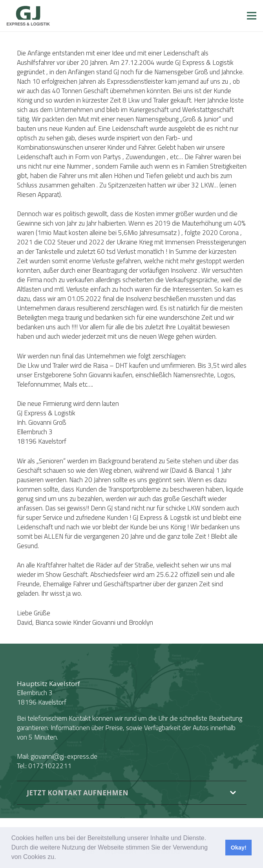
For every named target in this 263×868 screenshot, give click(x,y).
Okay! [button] (239, 848)
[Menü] (251, 16)
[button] (59, 858)
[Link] (28, 16)
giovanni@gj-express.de (64, 756)
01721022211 (50, 766)
